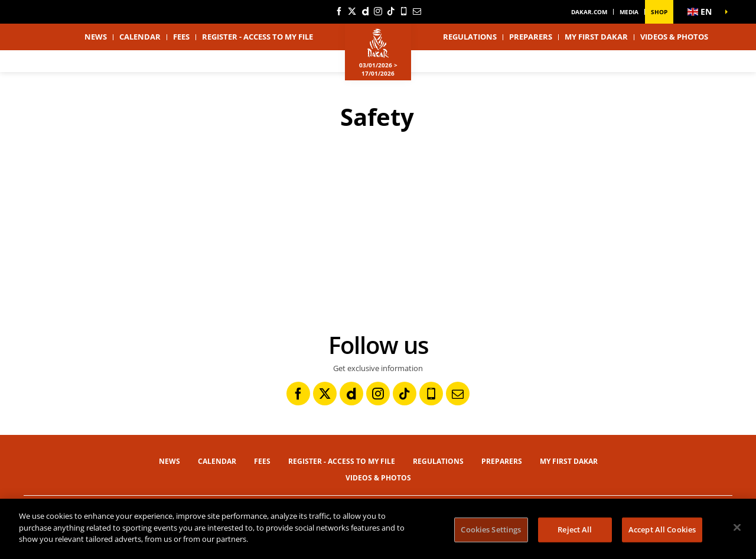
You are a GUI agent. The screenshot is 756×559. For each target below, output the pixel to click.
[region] (378, 529)
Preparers (531, 37)
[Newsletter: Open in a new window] (417, 11)
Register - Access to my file (258, 37)
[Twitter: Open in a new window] (352, 11)
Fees (181, 37)
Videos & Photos (674, 37)
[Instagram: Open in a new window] (378, 11)
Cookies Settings (491, 529)
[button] (703, 12)
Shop (659, 12)
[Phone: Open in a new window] (404, 11)
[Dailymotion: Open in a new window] (365, 11)
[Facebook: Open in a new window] (339, 11)
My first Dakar (596, 37)
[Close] (737, 528)
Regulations (470, 37)
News (96, 37)
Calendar (140, 37)
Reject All (575, 529)
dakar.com (589, 12)
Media (629, 12)
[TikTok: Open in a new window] (391, 11)
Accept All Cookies (662, 529)
